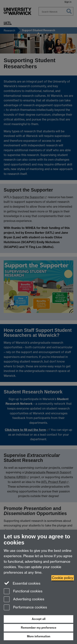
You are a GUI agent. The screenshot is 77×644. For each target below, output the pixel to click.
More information (39, 636)
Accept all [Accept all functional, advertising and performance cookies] (39, 619)
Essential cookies (22, 583)
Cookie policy (63, 578)
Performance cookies (25, 608)
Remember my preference (39, 628)
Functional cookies (23, 592)
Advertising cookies (24, 599)
